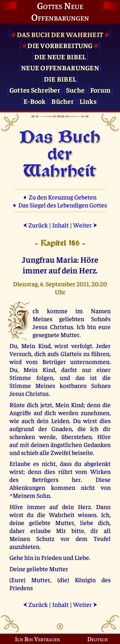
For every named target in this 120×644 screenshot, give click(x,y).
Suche (75, 90)
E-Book (35, 101)
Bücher (62, 101)
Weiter (85, 225)
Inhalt (60, 225)
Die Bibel (60, 79)
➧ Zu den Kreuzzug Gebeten (60, 197)
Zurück (35, 225)
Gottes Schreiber (35, 90)
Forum (100, 90)
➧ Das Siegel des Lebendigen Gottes (60, 205)
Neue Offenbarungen (60, 67)
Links (88, 101)
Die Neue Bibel (60, 56)
